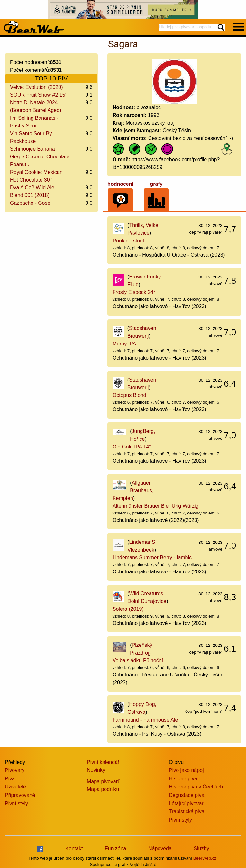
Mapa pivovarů (104, 782)
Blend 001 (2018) (30, 195)
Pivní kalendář (103, 762)
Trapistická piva (187, 811)
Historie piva (183, 779)
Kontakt (74, 849)
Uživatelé (15, 787)
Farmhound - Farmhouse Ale (145, 720)
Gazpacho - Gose (30, 203)
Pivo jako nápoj (186, 770)
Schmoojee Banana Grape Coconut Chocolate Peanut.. (40, 157)
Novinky (96, 770)
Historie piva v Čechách (196, 787)
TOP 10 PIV (51, 78)
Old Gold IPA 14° (132, 447)
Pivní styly (16, 803)
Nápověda (160, 849)
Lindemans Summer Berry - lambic (152, 557)
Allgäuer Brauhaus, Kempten (133, 491)
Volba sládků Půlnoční (138, 660)
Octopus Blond (129, 395)
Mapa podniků (103, 789)
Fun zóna (116, 849)
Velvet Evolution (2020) (36, 87)
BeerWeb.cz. (205, 858)
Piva (10, 779)
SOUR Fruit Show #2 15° (39, 95)
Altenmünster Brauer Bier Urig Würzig (156, 506)
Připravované (20, 795)
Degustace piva (187, 795)
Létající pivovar (186, 803)
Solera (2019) (128, 609)
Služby (201, 849)
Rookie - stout (128, 241)
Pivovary (15, 770)
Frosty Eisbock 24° (134, 292)
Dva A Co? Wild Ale (32, 188)
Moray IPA (124, 344)
